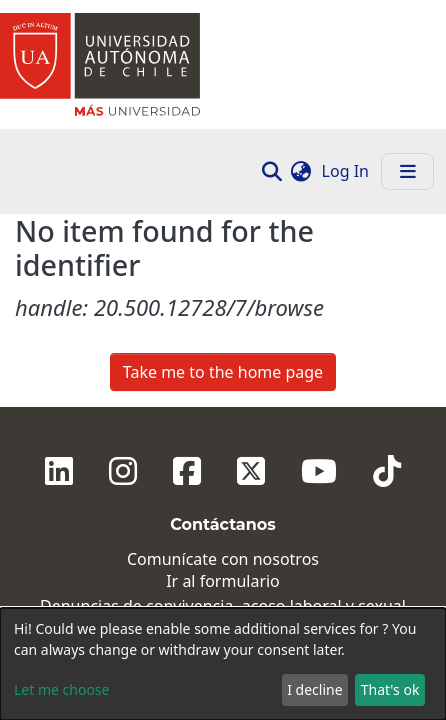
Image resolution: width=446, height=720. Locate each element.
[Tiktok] (387, 278)
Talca (222, 595)
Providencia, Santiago (223, 539)
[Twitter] (251, 278)
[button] (301, 171)
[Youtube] (319, 278)
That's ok (390, 689)
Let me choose (61, 689)
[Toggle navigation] (407, 171)
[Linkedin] (59, 278)
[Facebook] (187, 278)
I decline (314, 689)
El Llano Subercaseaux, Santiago (222, 567)
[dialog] (223, 664)
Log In (347, 171)
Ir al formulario (223, 388)
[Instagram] (123, 278)
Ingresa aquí (223, 435)
